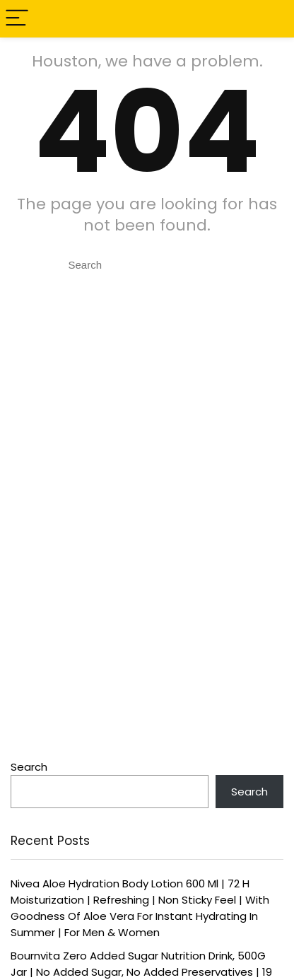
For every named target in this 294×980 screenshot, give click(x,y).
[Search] (272, 19)
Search (29, 767)
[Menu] (17, 19)
